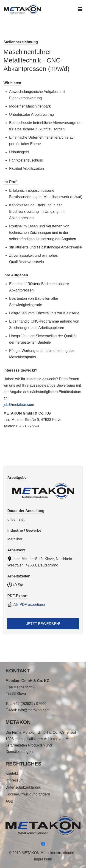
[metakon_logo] (22, 9)
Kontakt (12, 773)
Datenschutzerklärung (23, 787)
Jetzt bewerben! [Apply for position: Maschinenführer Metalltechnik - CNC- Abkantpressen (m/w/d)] (43, 624)
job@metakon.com (19, 405)
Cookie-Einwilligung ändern (28, 794)
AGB (9, 801)
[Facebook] (43, 844)
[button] (80, 9)
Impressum (15, 780)
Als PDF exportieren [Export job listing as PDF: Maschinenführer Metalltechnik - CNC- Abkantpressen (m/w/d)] (27, 604)
